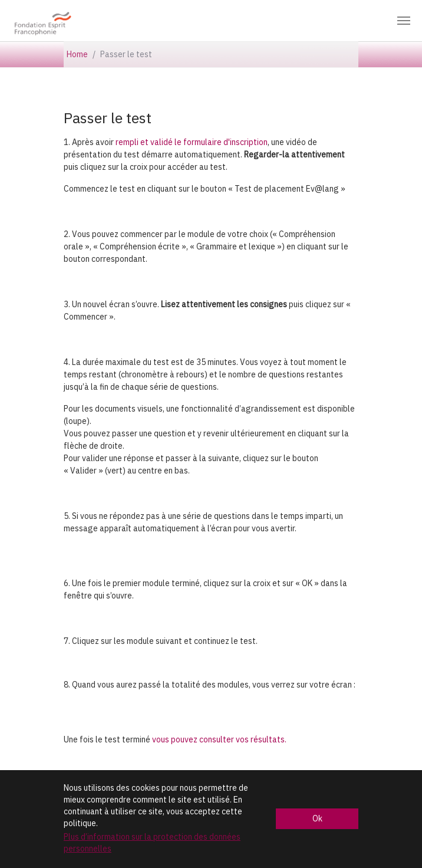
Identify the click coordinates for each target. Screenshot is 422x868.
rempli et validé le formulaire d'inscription (192, 142)
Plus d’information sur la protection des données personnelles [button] (152, 843)
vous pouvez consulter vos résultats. (219, 739)
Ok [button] (317, 818)
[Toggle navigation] (404, 21)
